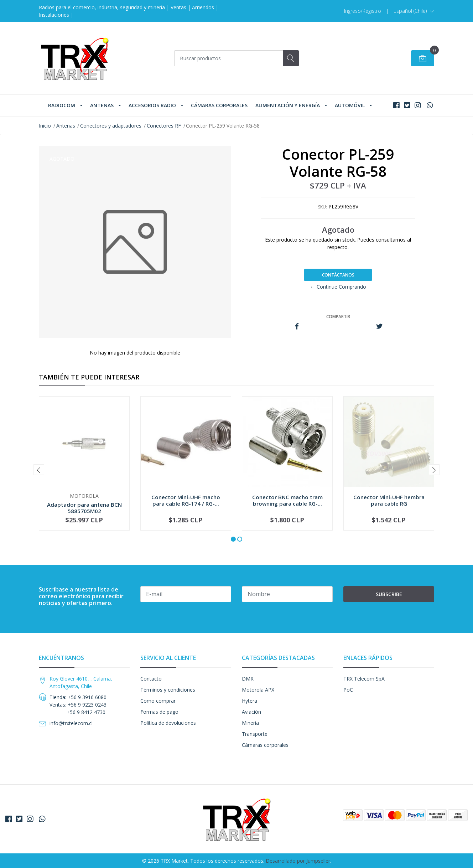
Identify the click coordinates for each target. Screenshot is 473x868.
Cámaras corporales (219, 105)
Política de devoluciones (168, 723)
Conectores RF (164, 126)
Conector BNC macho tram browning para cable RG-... (287, 500)
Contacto (151, 679)
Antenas (102, 105)
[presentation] (39, 470)
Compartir (338, 317)
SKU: (323, 207)
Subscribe (389, 594)
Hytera (250, 701)
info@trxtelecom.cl (71, 723)
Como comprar (158, 701)
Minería (250, 723)
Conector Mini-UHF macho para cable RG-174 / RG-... (186, 500)
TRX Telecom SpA (364, 679)
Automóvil (350, 105)
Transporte (255, 734)
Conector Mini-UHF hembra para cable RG (389, 500)
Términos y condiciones (168, 690)
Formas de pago (159, 712)
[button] (414, 11)
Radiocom (62, 105)
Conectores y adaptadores (111, 126)
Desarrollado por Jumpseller (298, 861)
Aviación (251, 712)
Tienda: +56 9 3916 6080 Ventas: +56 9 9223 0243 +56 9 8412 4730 (78, 705)
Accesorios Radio (152, 105)
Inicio (45, 126)
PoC (348, 690)
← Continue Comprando (338, 287)
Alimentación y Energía (288, 105)
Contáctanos (338, 275)
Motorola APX (258, 690)
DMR (248, 679)
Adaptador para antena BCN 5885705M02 (84, 508)
